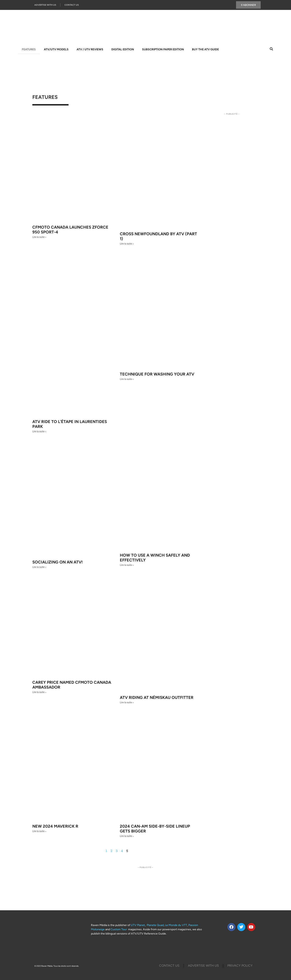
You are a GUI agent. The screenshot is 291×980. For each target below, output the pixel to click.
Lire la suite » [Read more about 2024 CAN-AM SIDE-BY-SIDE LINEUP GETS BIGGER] (127, 836)
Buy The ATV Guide (205, 49)
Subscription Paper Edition (163, 49)
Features (29, 49)
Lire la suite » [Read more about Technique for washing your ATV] (127, 379)
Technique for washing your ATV (157, 374)
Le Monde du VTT (176, 925)
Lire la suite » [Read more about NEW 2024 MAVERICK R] (39, 831)
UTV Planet (138, 925)
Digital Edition (123, 49)
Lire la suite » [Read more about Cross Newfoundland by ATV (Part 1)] (127, 244)
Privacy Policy (240, 966)
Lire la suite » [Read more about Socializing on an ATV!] (39, 567)
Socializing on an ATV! (57, 562)
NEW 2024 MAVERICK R (55, 826)
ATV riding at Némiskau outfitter (157, 697)
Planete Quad (155, 925)
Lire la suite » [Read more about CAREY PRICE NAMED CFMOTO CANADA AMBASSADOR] (39, 692)
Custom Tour (119, 929)
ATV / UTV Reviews (90, 49)
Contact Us (72, 5)
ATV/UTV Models (56, 49)
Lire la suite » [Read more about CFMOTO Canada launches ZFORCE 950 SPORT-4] (39, 237)
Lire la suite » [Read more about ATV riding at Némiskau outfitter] (127, 703)
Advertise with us (45, 5)
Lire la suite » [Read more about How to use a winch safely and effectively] (127, 565)
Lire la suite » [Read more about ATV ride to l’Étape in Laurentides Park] (39, 431)
